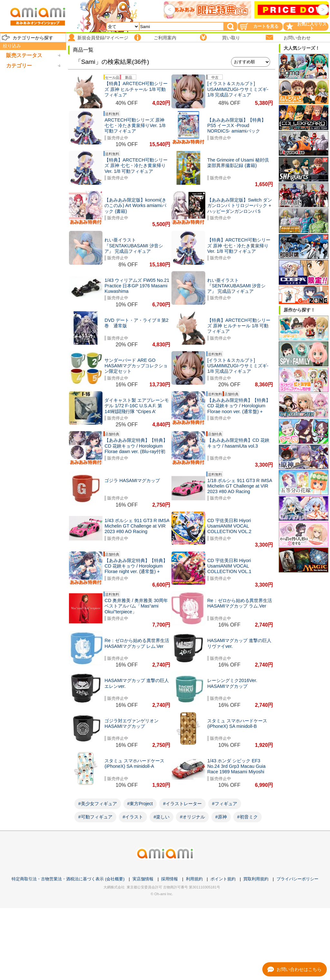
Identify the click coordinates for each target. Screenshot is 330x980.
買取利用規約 (256, 879)
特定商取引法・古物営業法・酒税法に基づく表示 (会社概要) (68, 879)
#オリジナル (192, 817)
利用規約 (194, 879)
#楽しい (161, 817)
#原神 (221, 817)
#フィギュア (225, 804)
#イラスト (133, 817)
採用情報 (170, 879)
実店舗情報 (143, 879)
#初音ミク (247, 817)
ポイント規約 (223, 879)
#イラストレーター (182, 804)
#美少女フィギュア (98, 804)
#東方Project (140, 804)
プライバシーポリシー (297, 879)
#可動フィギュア (95, 817)
